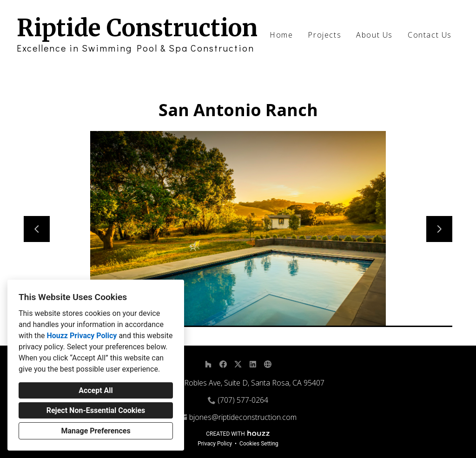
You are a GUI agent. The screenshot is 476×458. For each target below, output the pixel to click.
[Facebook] (223, 364)
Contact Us (430, 35)
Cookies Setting (259, 444)
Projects (324, 35)
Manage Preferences (96, 431)
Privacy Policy (215, 444)
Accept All (96, 390)
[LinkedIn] (253, 364)
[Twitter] (238, 364)
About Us (374, 35)
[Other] (268, 364)
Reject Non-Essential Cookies (96, 410)
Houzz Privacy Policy (82, 336)
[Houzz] (208, 364)
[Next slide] (439, 229)
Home (281, 35)
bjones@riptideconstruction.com (243, 417)
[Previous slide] (37, 229)
